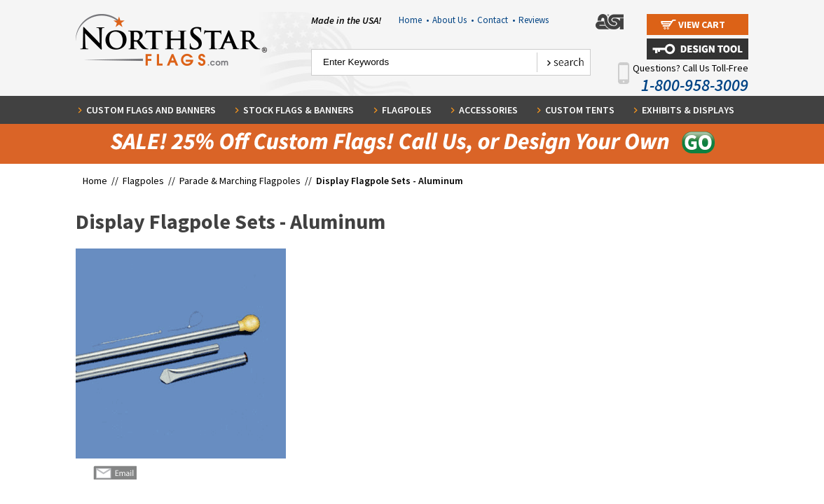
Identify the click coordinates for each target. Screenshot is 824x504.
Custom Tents (580, 110)
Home (414, 20)
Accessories (488, 110)
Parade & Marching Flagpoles (240, 181)
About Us (453, 20)
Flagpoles (407, 110)
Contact (496, 20)
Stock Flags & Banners (298, 110)
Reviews (534, 20)
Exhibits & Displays (688, 110)
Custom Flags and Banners (151, 110)
